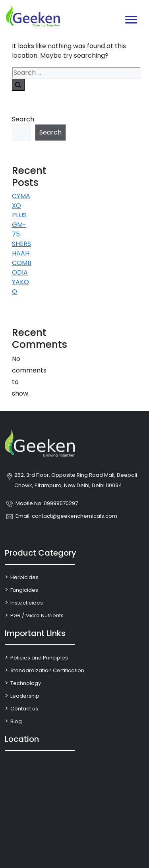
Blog (16, 721)
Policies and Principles (39, 658)
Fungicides (24, 590)
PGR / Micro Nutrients (37, 615)
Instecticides (27, 603)
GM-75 (19, 229)
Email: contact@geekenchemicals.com (66, 516)
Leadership (25, 696)
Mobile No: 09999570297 (47, 503)
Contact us (24, 709)
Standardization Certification (47, 670)
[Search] (18, 85)
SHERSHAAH (21, 249)
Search (22, 119)
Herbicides (24, 577)
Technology (26, 683)
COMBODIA (22, 268)
